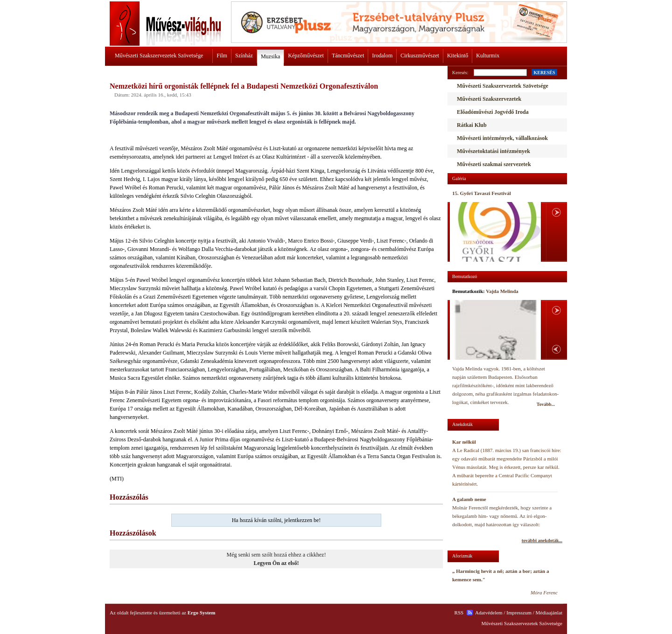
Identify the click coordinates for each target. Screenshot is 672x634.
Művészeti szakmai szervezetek (494, 164)
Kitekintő (458, 56)
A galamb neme (469, 499)
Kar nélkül (464, 442)
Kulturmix (488, 56)
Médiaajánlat (549, 613)
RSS (459, 613)
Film (222, 56)
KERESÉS (544, 73)
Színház (244, 56)
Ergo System (202, 613)
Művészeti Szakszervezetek (489, 99)
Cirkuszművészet (420, 56)
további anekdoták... (542, 540)
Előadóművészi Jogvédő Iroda (493, 112)
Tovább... (546, 404)
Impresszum (519, 613)
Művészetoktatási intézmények (493, 151)
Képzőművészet (306, 56)
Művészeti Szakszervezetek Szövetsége (159, 56)
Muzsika (270, 56)
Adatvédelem (489, 613)
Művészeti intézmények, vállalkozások (502, 138)
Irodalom (382, 56)
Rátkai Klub (472, 125)
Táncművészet (348, 56)
